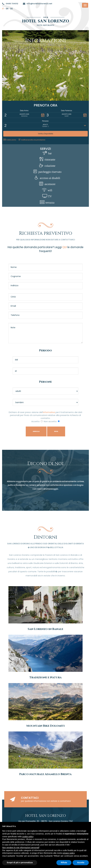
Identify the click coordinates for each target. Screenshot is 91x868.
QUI (64, 247)
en (7, 9)
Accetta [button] (81, 862)
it (3, 9)
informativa (49, 412)
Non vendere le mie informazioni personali (21, 848)
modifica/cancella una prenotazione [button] (32, 140)
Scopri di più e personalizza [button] (20, 862)
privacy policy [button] (69, 853)
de (11, 9)
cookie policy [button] (28, 837)
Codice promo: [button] (10, 140)
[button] (24, 115)
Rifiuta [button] (64, 862)
